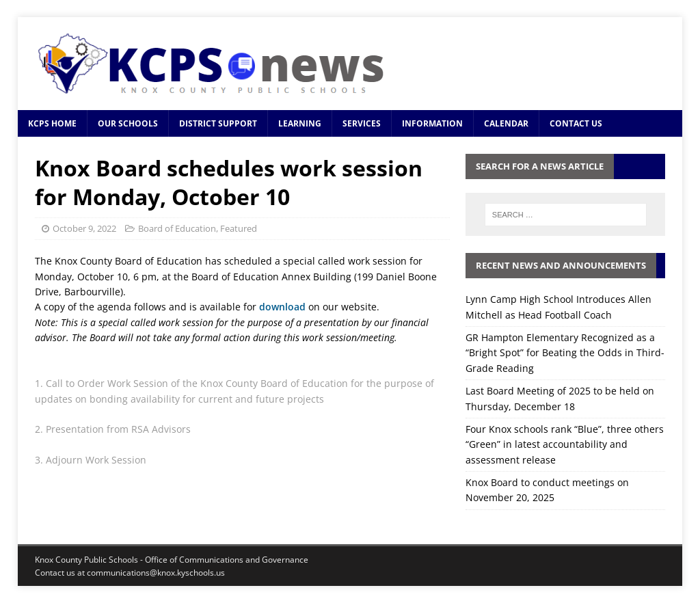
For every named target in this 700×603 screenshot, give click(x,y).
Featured (239, 228)
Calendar (506, 123)
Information (432, 123)
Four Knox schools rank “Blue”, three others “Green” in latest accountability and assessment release (565, 444)
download (284, 307)
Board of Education (177, 228)
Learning (300, 123)
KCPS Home (52, 123)
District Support (218, 123)
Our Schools (128, 123)
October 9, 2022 (84, 228)
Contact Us (576, 123)
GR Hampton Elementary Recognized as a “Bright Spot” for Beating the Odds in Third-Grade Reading (565, 353)
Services (362, 123)
